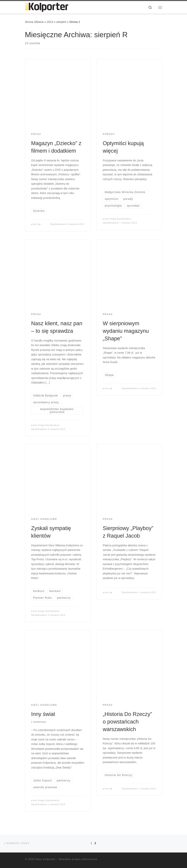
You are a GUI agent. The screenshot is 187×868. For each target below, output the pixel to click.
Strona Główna (34, 22)
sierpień (61, 22)
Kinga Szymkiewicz (121, 219)
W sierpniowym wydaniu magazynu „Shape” (126, 331)
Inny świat (43, 714)
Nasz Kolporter (45, 859)
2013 (50, 22)
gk (39, 224)
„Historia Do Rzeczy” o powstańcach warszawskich (128, 722)
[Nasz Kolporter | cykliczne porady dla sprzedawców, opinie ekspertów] (47, 7)
